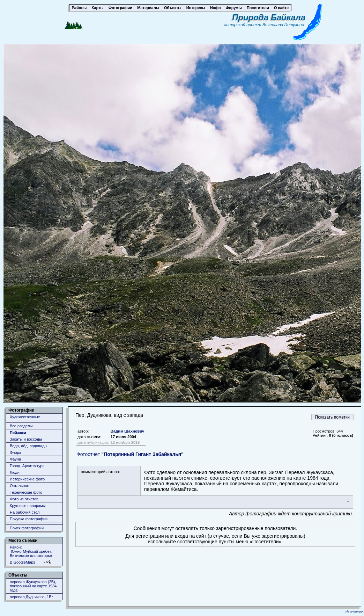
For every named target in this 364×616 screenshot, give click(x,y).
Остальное (20, 486)
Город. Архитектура (27, 466)
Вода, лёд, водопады (28, 446)
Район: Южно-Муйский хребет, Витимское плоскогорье (31, 551)
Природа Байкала (269, 17)
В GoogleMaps (23, 562)
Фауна (15, 459)
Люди (15, 472)
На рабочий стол (25, 512)
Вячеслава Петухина (283, 25)
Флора (16, 452)
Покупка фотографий (29, 519)
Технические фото (26, 492)
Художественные (25, 417)
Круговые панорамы (28, 506)
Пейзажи (18, 433)
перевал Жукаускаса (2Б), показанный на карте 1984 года (33, 586)
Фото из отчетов (24, 499)
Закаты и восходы (26, 439)
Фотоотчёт (130, 454)
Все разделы (21, 426)
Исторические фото (27, 479)
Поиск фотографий (27, 528)
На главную (354, 611)
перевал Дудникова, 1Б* (31, 597)
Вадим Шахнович (128, 431)
